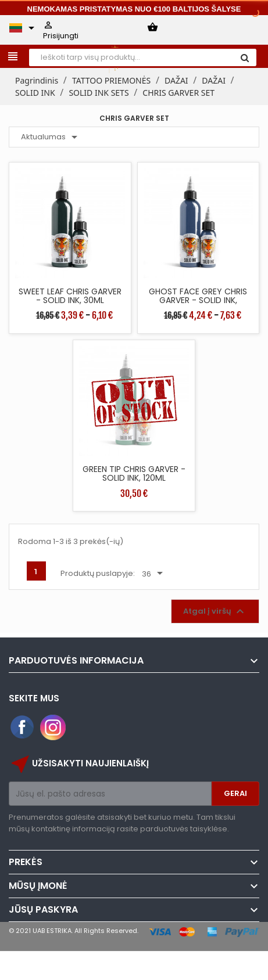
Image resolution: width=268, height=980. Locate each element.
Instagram (53, 727)
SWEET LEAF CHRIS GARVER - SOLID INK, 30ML (70, 296)
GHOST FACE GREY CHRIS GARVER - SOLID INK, (198, 296)
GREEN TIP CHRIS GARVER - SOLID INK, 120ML (134, 473)
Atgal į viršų (215, 611)
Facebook (23, 727)
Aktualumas (51, 137)
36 (154, 574)
